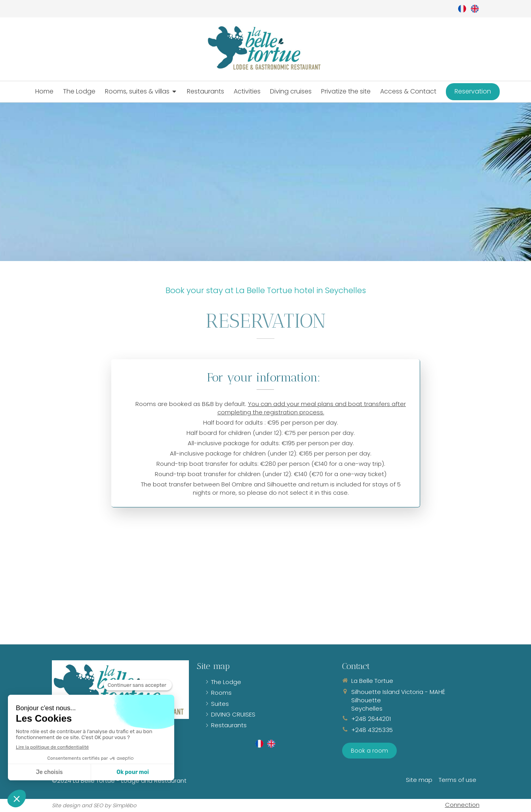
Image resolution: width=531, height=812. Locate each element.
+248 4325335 (372, 730)
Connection (462, 805)
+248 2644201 (371, 719)
